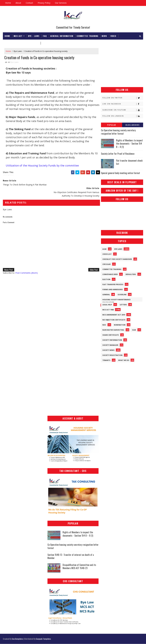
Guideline (122, 294)
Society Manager (110, 345)
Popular (112, 125)
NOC (104, 325)
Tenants (106, 360)
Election (106, 279)
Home (8, 3)
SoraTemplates (17, 639)
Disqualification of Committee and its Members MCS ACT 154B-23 (79, 566)
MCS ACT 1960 (108, 310)
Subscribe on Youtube (123, 110)
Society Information (112, 340)
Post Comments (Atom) (27, 265)
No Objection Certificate (114, 320)
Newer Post (9, 262)
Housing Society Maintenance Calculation (116, 300)
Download (47, 43)
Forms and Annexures (113, 289)
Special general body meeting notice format (120, 173)
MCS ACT (18, 36)
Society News (108, 350)
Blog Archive (133, 125)
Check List (107, 254)
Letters (123, 305)
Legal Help (107, 305)
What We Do (124, 360)
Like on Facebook (123, 104)
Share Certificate (111, 335)
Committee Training (87, 36)
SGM (134, 330)
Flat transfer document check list (129, 162)
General (106, 294)
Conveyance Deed (110, 274)
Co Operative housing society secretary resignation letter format (118, 132)
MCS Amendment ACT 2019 (114, 315)
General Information (62, 36)
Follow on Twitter (123, 98)
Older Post (92, 262)
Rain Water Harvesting (113, 330)
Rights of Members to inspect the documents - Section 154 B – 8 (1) (129, 144)
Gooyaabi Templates (43, 639)
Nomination (120, 325)
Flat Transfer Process (113, 284)
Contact (29, 3)
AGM (104, 249)
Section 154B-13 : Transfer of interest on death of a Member (71, 556)
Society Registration (112, 355)
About (18, 3)
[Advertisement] (122, 66)
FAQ (45, 36)
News (104, 36)
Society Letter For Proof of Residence (118, 154)
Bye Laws (18, 51)
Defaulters (131, 274)
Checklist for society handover (117, 259)
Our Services (61, 3)
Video (113, 36)
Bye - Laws (34, 36)
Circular (107, 264)
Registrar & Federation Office (22, 43)
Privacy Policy (44, 3)
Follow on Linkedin (123, 116)
